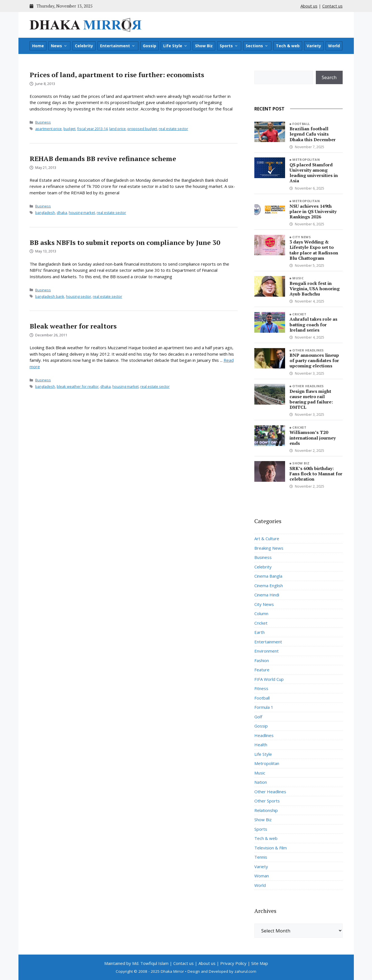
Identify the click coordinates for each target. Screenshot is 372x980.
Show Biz (204, 46)
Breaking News (269, 548)
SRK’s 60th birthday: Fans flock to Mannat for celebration (316, 474)
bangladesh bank (50, 296)
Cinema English (269, 585)
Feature (262, 670)
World (334, 46)
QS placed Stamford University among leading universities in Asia (314, 173)
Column (261, 613)
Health (261, 745)
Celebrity (84, 46)
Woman (262, 876)
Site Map (260, 963)
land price (118, 129)
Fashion (262, 660)
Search (329, 77)
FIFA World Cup (269, 679)
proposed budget (142, 129)
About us (309, 6)
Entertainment (118, 46)
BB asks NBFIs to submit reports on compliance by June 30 (125, 242)
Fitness (261, 688)
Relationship (266, 810)
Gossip (150, 46)
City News (302, 237)
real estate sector (173, 129)
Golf (258, 717)
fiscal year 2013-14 (92, 129)
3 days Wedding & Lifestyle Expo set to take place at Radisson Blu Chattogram (314, 250)
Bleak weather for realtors (73, 326)
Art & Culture (267, 539)
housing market (82, 212)
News (59, 46)
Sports (229, 46)
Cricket (299, 314)
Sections (257, 46)
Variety (314, 46)
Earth (260, 632)
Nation (261, 782)
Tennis (261, 857)
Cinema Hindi (267, 595)
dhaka (62, 212)
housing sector (79, 296)
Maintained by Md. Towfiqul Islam (136, 963)
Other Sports (267, 801)
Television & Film (271, 848)
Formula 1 (264, 707)
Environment (266, 651)
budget (69, 129)
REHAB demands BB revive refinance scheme (103, 159)
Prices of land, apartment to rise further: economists (117, 75)
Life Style (175, 46)
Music (298, 278)
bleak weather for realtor (78, 386)
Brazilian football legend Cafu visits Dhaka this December (313, 134)
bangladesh (45, 212)
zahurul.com (245, 971)
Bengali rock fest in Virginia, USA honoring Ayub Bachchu (315, 289)
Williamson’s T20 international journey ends (313, 438)
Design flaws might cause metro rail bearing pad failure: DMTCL (311, 399)
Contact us (332, 6)
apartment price (48, 129)
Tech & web (288, 46)
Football (301, 124)
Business (43, 122)
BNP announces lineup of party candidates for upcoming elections (314, 360)
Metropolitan (306, 160)
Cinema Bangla (268, 576)
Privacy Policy (233, 963)
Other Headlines (308, 350)
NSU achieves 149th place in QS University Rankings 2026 (313, 211)
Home (38, 46)
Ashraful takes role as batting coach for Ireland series (313, 324)
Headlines (264, 735)
